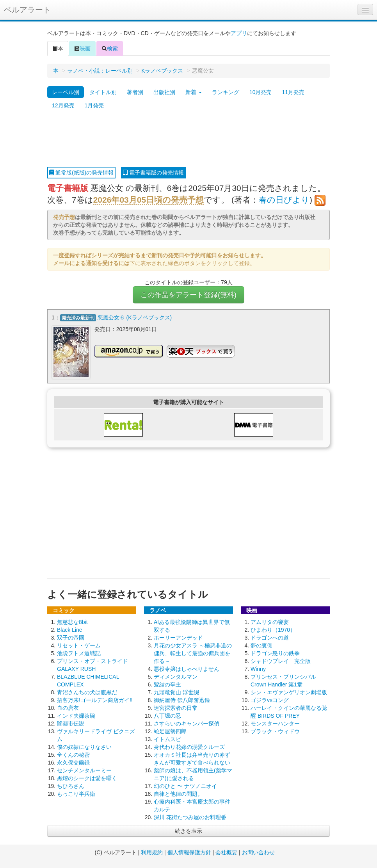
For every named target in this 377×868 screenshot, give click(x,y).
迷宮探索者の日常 (176, 708)
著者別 (135, 92)
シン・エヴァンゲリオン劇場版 (289, 692)
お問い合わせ (258, 852)
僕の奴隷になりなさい (84, 747)
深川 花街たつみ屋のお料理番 (190, 817)
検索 (110, 48)
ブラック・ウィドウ (275, 731)
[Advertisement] (188, 139)
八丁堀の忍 (167, 716)
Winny (258, 669)
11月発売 (293, 92)
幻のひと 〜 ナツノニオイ (185, 786)
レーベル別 (66, 92)
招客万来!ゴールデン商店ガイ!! (95, 700)
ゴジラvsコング (270, 700)
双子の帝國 (71, 638)
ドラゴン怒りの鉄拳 (275, 653)
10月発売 (261, 92)
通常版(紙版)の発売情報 (81, 173)
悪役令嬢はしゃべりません (187, 669)
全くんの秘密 (73, 755)
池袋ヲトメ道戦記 (79, 653)
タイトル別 (103, 92)
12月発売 (63, 105)
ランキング (226, 92)
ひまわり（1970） (273, 630)
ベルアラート (27, 10)
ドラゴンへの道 (270, 638)
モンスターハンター (275, 724)
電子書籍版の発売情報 (153, 173)
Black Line (70, 630)
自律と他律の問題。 (178, 794)
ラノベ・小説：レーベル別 (100, 71)
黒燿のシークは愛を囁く (87, 778)
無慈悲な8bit (72, 622)
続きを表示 (188, 831)
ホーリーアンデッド (178, 638)
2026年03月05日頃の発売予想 (148, 200)
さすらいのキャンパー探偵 (187, 724)
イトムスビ (167, 739)
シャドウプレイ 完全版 (281, 661)
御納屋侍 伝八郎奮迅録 (182, 700)
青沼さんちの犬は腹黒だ (87, 692)
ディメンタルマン (176, 677)
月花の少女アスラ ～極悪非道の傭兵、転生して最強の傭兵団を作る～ (193, 653)
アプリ (239, 33)
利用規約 (152, 852)
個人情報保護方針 (189, 852)
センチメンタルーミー (84, 770)
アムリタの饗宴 (270, 622)
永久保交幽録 (73, 763)
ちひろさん (71, 786)
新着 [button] (194, 92)
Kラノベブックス (162, 71)
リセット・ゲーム (79, 645)
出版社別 (164, 92)
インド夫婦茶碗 (76, 716)
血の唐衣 (68, 708)
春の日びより (284, 200)
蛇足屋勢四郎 (170, 731)
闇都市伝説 (71, 724)
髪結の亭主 (167, 684)
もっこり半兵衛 (76, 794)
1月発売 (94, 105)
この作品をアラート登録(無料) (188, 295)
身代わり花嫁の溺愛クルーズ (189, 747)
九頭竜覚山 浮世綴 (176, 692)
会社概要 (226, 852)
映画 (82, 48)
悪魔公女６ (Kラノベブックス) (135, 317)
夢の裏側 (261, 645)
